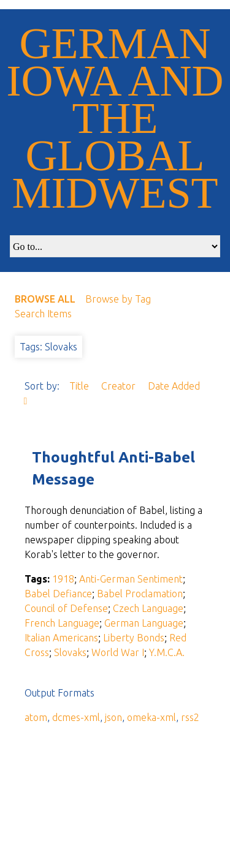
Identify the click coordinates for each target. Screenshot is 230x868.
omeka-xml (151, 717)
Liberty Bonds (134, 638)
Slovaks (70, 652)
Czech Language (148, 608)
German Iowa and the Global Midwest (115, 118)
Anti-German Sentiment (131, 579)
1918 (63, 579)
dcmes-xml (76, 717)
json (113, 717)
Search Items (43, 314)
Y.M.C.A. (167, 652)
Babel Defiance (58, 594)
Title (80, 386)
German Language (144, 623)
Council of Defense (66, 608)
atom (36, 717)
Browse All (45, 299)
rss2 (190, 717)
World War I (118, 652)
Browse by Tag (118, 299)
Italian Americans (61, 638)
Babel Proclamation (140, 594)
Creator (120, 386)
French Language (62, 623)
